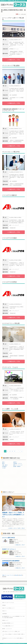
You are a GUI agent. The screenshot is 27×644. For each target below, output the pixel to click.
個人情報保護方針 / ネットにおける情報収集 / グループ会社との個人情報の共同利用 (13, 617)
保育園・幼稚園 (17, 466)
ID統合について (5, 620)
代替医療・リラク (17, 464)
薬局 (18, 465)
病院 (4, 462)
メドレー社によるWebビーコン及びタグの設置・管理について (13, 635)
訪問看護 (4, 466)
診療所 (15, 462)
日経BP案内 (5, 614)
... (17, 451)
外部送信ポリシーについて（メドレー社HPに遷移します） (13, 639)
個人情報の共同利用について (8, 623)
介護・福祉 (5, 465)
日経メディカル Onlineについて (8, 608)
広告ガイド (4, 611)
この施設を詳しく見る (14, 60)
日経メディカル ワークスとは (8, 603)
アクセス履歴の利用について (8, 626)
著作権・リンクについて (7, 629)
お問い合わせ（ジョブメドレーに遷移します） (11, 631)
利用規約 (4, 605)
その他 (4, 468)
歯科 (4, 464)
